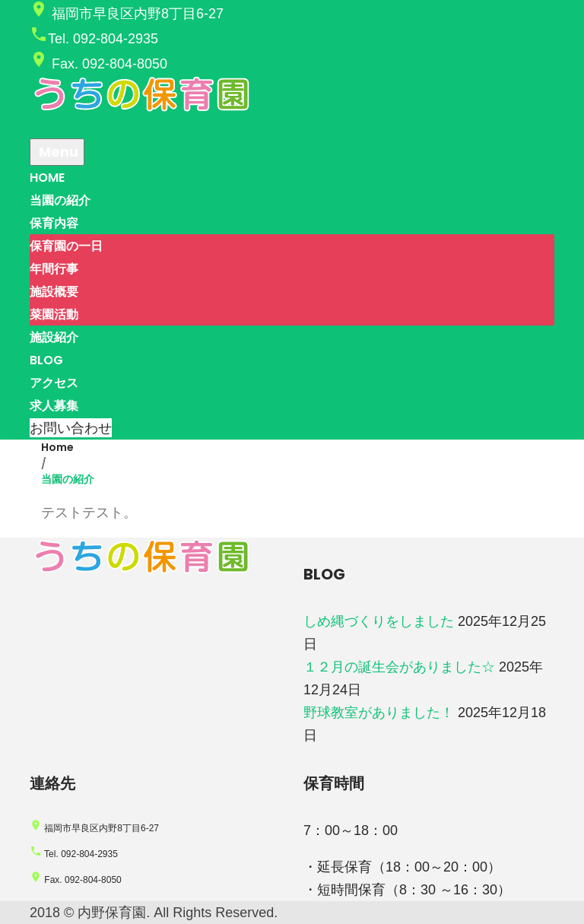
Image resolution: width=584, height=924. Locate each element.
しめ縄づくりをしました (379, 621)
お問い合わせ (71, 428)
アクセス (54, 383)
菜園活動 (54, 314)
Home (57, 447)
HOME (47, 178)
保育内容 (54, 223)
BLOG (46, 360)
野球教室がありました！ (379, 713)
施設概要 (54, 292)
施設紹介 (54, 337)
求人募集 (54, 406)
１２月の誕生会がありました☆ (399, 667)
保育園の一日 (66, 246)
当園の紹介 (60, 200)
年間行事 (54, 269)
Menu (57, 152)
